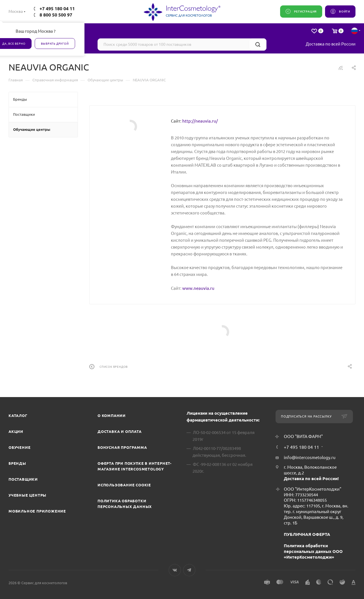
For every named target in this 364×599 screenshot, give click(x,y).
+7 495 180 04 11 (57, 9)
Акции (16, 431)
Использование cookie (124, 485)
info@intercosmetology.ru (310, 457)
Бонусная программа (122, 447)
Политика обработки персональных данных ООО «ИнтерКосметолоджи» (313, 551)
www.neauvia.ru (198, 288)
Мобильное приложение (37, 511)
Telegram (189, 570)
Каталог (18, 416)
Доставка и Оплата (120, 431)
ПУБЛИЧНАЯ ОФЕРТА (307, 534)
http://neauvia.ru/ (200, 121)
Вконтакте (175, 570)
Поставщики (23, 479)
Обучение (19, 447)
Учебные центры (27, 495)
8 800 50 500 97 (56, 15)
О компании (112, 416)
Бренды (17, 463)
